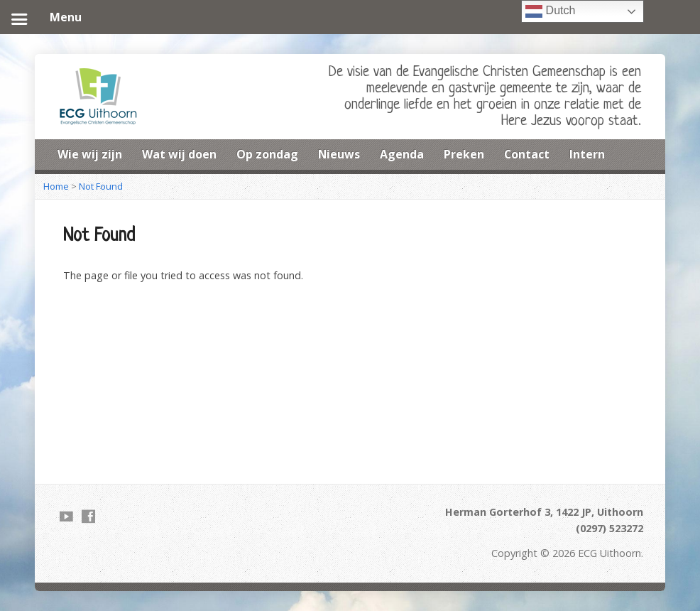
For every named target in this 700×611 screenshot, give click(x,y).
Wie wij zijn (90, 154)
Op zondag (267, 154)
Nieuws (339, 154)
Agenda (402, 154)
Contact (527, 154)
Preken (464, 154)
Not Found (101, 186)
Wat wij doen (179, 154)
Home (56, 186)
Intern (587, 154)
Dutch (550, 11)
